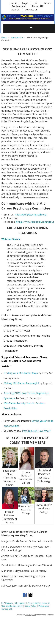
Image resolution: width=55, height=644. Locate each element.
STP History (20, 603)
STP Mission (7, 603)
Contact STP (7, 609)
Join (36, 3)
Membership (17, 37)
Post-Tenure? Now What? (36, 431)
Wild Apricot (31, 615)
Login (25, 3)
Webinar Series (11, 239)
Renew (48, 3)
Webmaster (44, 606)
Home (13, 3)
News (4, 37)
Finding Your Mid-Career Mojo (21, 373)
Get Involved (19, 6)
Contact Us (31, 10)
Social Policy (30, 606)
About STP (38, 6)
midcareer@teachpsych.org (31, 215)
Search (15, 10)
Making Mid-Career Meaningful (21, 383)
